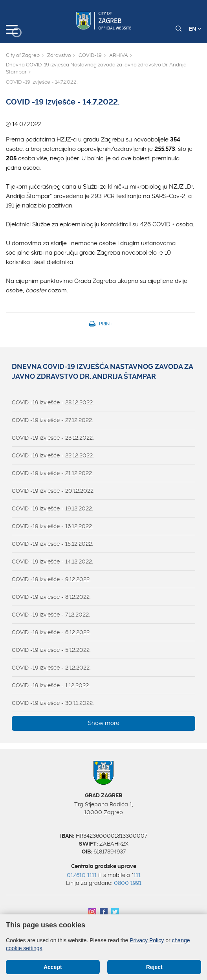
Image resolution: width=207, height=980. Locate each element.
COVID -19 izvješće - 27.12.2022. (52, 420)
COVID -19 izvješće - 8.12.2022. (51, 597)
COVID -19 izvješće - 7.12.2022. (51, 615)
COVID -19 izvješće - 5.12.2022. (51, 650)
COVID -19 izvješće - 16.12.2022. (52, 526)
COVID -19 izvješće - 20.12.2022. (53, 491)
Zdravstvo (59, 55)
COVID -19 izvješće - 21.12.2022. (52, 473)
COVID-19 (90, 55)
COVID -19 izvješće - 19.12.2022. (52, 508)
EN (195, 29)
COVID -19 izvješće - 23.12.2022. (53, 438)
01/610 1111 (82, 875)
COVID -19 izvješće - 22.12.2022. (53, 455)
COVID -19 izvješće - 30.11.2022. (53, 703)
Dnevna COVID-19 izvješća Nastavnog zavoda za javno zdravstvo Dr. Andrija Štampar (96, 68)
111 (137, 875)
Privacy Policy (147, 940)
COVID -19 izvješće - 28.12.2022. (53, 402)
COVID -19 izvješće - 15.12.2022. (52, 544)
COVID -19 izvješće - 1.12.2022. (51, 685)
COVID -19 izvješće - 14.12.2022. (52, 562)
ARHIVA (119, 55)
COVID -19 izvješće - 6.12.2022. (51, 632)
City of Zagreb (23, 55)
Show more (104, 723)
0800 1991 (128, 883)
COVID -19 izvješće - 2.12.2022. (51, 668)
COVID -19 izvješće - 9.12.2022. (51, 579)
